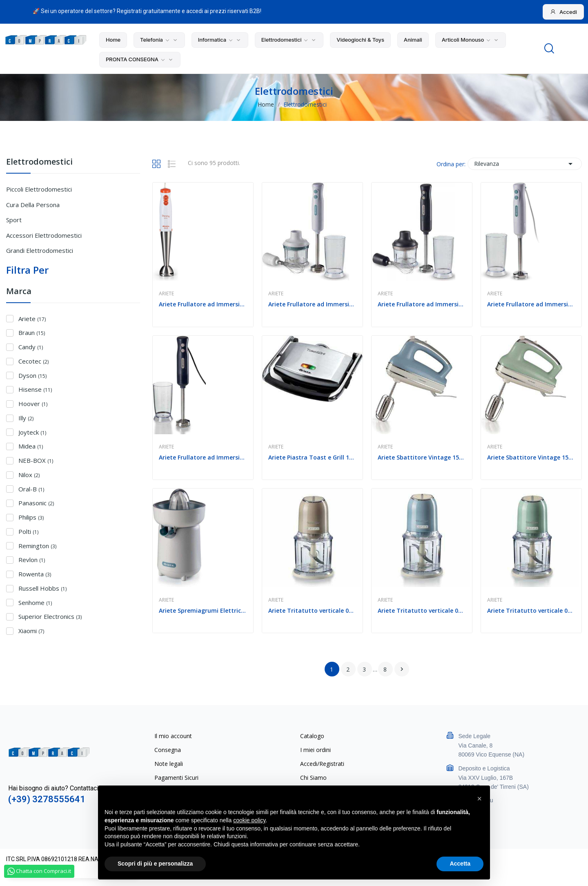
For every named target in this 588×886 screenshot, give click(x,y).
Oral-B (31, 489)
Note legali (169, 764)
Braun (32, 333)
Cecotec (33, 361)
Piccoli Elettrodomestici (39, 189)
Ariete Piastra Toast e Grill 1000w (312, 457)
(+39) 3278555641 (47, 799)
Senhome (35, 603)
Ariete (32, 319)
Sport (14, 220)
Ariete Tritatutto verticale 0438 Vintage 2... (312, 610)
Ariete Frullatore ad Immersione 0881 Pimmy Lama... (203, 304)
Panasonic (36, 503)
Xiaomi (31, 631)
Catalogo (312, 736)
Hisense (35, 389)
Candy (31, 347)
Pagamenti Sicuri (176, 778)
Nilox (29, 475)
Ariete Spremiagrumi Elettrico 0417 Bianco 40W (203, 610)
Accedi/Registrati (322, 764)
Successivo (402, 669)
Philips (31, 517)
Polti (28, 531)
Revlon (32, 560)
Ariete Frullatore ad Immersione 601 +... (312, 304)
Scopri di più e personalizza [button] (155, 864)
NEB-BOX (36, 460)
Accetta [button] (460, 864)
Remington (37, 546)
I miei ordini (315, 750)
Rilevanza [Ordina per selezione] (525, 164)
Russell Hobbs (42, 588)
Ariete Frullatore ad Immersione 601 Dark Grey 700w (203, 457)
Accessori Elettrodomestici (44, 235)
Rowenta (35, 574)
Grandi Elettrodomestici (40, 250)
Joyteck (32, 432)
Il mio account (173, 736)
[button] (479, 799)
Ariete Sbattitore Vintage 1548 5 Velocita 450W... (422, 457)
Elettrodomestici (39, 162)
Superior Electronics (50, 616)
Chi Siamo (313, 778)
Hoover (33, 404)
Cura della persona (33, 205)
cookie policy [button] (249, 820)
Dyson (32, 375)
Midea (31, 446)
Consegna (168, 750)
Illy (26, 418)
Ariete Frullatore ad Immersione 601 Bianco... (531, 304)
